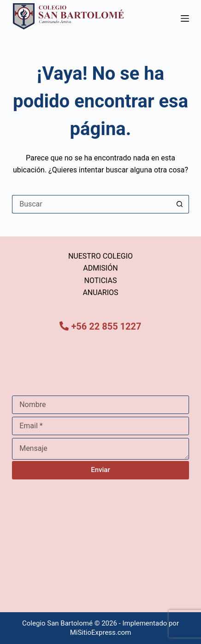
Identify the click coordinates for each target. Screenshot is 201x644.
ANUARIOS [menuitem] (100, 292)
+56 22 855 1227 (106, 326)
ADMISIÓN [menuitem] (100, 268)
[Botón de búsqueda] (180, 204)
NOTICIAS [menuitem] (101, 281)
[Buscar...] (91, 204)
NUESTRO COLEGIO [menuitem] (100, 256)
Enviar (100, 470)
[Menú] (185, 18)
